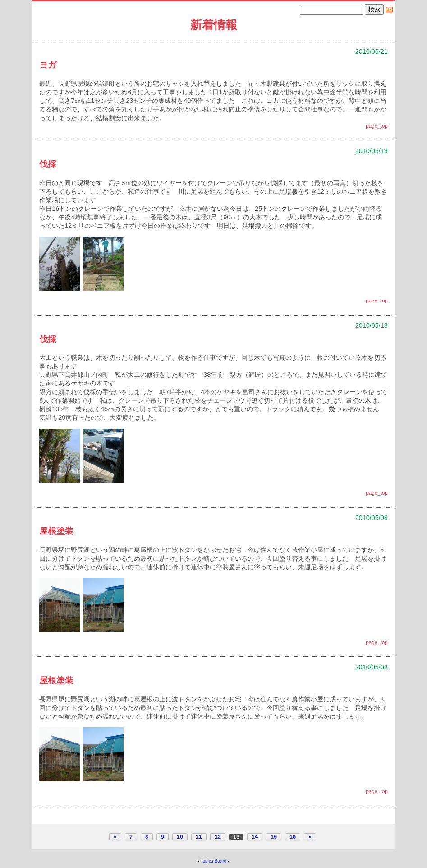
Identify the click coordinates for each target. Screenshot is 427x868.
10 (180, 837)
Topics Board (214, 861)
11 (199, 837)
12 (218, 837)
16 (293, 837)
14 (255, 837)
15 (274, 837)
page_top (377, 126)
